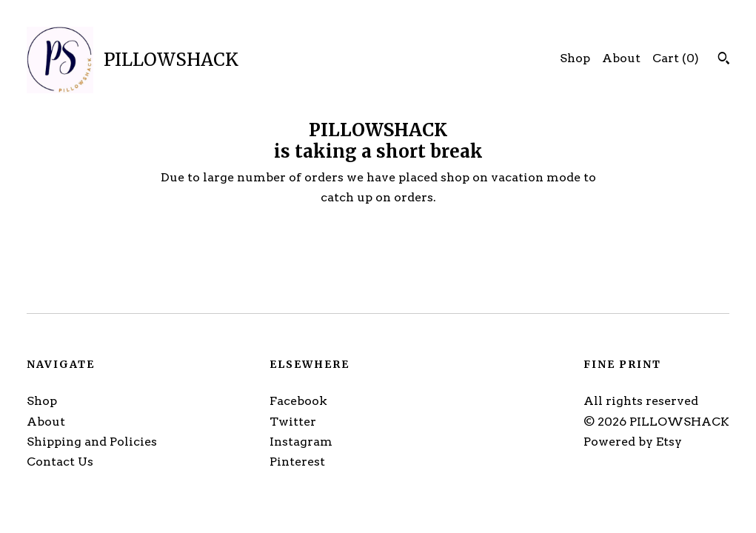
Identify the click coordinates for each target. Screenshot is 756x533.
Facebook (298, 401)
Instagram (301, 442)
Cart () (676, 58)
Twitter (293, 422)
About (621, 58)
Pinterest (297, 462)
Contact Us (60, 462)
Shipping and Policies (92, 442)
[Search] (724, 60)
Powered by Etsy (633, 442)
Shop (575, 58)
